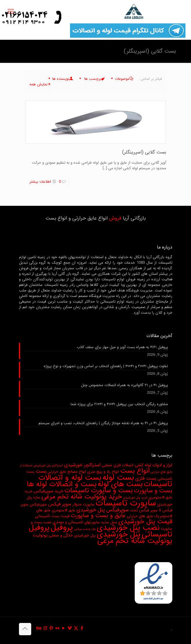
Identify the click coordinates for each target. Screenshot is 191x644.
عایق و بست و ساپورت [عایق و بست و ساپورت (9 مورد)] (98, 516)
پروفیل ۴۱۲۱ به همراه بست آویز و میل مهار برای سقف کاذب (122, 347)
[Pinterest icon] (51, 629)
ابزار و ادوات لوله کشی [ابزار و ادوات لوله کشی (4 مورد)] (154, 465)
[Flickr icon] (58, 629)
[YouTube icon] (64, 629)
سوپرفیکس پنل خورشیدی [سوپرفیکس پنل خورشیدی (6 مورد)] (102, 510)
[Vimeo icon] (70, 629)
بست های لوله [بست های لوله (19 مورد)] (120, 484)
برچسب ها (92, 79)
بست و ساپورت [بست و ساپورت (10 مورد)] (153, 491)
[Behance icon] (39, 629)
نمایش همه (40, 84)
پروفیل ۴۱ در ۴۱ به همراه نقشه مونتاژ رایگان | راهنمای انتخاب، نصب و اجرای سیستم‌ (103, 423)
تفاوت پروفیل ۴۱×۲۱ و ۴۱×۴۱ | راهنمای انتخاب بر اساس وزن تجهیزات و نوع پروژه (106, 366)
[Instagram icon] (45, 629)
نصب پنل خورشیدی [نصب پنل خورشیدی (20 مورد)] (128, 528)
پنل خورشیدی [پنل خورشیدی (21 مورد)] (119, 534)
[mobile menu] (11, 12)
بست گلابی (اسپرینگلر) (144, 152)
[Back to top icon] (25, 629)
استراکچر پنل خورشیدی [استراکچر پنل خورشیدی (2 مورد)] (48, 466)
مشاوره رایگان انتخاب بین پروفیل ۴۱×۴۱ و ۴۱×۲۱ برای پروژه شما (119, 404)
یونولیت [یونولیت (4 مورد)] (40, 535)
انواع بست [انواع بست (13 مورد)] (135, 471)
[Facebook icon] (82, 629)
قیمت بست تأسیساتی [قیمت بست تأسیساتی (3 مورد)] (52, 516)
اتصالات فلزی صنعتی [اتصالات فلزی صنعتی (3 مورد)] (118, 465)
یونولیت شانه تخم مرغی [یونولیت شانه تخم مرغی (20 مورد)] (135, 541)
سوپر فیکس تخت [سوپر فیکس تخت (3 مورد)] (144, 510)
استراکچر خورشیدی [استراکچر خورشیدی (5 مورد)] (82, 465)
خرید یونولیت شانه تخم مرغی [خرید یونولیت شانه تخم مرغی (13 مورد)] (82, 497)
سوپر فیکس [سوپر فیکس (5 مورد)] (60, 504)
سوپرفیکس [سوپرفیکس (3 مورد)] (38, 504)
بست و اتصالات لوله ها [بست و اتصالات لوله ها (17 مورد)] (62, 484)
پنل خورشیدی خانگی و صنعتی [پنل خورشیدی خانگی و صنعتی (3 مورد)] (72, 535)
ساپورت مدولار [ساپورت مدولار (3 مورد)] (83, 504)
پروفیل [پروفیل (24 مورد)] (62, 528)
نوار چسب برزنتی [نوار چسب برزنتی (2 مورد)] (85, 529)
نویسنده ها (60, 79)
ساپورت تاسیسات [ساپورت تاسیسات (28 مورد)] (126, 503)
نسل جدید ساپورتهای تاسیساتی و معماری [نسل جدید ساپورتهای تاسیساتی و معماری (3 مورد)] (85, 522)
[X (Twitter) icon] (76, 629)
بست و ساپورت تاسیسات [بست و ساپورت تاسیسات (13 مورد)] (99, 491)
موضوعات (122, 79)
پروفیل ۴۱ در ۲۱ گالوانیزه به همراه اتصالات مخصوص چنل (125, 385)
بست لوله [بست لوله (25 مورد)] (118, 478)
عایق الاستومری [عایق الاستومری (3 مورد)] (63, 510)
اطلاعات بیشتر (40, 182)
